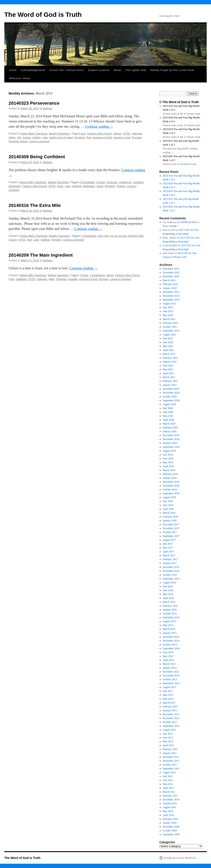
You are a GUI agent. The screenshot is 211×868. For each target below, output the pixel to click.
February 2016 (170, 606)
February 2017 (170, 559)
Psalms (121, 186)
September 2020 (171, 400)
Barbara (48, 108)
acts (83, 134)
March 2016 (169, 602)
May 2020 (168, 416)
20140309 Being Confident (37, 157)
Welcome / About (20, 78)
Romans (137, 138)
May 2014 (168, 656)
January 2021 (170, 385)
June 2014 (168, 652)
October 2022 (170, 327)
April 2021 (168, 373)
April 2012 (168, 745)
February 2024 (170, 284)
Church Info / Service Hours (67, 70)
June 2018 (168, 505)
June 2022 (168, 342)
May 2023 (168, 315)
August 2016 (169, 583)
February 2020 (170, 428)
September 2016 (171, 579)
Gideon (117, 134)
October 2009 (170, 831)
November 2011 (171, 761)
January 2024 (170, 288)
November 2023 (171, 296)
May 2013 (168, 699)
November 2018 (171, 486)
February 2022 (170, 358)
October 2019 (170, 443)
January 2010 (170, 823)
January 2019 (170, 478)
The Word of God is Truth (43, 15)
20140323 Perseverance (34, 103)
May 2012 (168, 741)
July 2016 (168, 586)
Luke (45, 138)
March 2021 (169, 377)
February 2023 (170, 323)
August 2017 (169, 540)
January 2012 (170, 753)
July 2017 (168, 544)
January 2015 (170, 633)
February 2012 (170, 749)
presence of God (103, 138)
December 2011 (171, 757)
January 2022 (170, 362)
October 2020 (170, 397)
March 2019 (169, 470)
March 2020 (169, 424)
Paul (89, 138)
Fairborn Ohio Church (99, 134)
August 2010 (169, 807)
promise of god (122, 138)
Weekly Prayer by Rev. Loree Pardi (172, 70)
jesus (60, 186)
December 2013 (171, 672)
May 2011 (168, 784)
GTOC (127, 134)
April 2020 (168, 420)
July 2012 (168, 734)
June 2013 (168, 695)
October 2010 (170, 803)
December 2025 (171, 269)
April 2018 (168, 509)
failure (110, 275)
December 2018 (171, 482)
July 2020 (168, 408)
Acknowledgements (33, 70)
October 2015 (170, 614)
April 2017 (168, 552)
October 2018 (170, 490)
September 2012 (171, 726)
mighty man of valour (61, 138)
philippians (89, 186)
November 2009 (171, 827)
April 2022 (168, 350)
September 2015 (171, 617)
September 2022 (171, 331)
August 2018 (169, 497)
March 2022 (169, 354)
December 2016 (171, 567)
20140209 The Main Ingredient (41, 255)
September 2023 (171, 300)
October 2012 (170, 722)
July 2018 (168, 501)
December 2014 (171, 637)
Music (118, 70)
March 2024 (169, 280)
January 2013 (170, 710)
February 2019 (170, 474)
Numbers (80, 138)
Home (13, 70)
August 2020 (169, 404)
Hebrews (137, 134)
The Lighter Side (136, 70)
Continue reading (99, 126)
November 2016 (171, 571)
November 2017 (171, 528)
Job (19, 138)
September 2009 (171, 834)
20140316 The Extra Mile (35, 205)
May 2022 (168, 346)
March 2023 (169, 319)
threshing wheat (18, 141)
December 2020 (171, 389)
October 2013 (170, 679)
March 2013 (169, 703)
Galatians (21, 279)
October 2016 (170, 575)
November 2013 (171, 676)
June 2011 (168, 780)
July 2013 (168, 691)
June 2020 (168, 412)
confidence (125, 182)
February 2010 (170, 819)
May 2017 (168, 548)
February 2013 (170, 707)
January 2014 (170, 668)
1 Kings (84, 275)
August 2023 (169, 304)
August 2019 (169, 451)
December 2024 (171, 276)
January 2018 (170, 521)
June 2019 (168, 459)
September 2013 (171, 683)
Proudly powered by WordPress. (180, 858)
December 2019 (171, 435)
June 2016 (168, 590)
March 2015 (169, 629)
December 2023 (171, 292)
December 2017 (171, 524)
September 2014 (171, 648)
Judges (36, 138)
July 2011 (168, 776)
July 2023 (168, 307)
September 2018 (171, 493)
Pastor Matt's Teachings (34, 134)
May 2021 (168, 369)
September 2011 (171, 769)
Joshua (27, 138)
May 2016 (168, 594)
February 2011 (170, 796)
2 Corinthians (87, 182)
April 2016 (168, 598)
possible (73, 279)
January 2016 (170, 610)
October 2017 (170, 532)
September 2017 (171, 536)
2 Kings (101, 182)
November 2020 (171, 393)
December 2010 (171, 800)
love (29, 240)
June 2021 (168, 366)
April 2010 (168, 815)
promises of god (88, 279)
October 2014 (170, 645)
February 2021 (170, 381)
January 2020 (170, 431)
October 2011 (170, 765)
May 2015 (168, 625)
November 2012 (171, 718)
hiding (12, 138)
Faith (12, 279)
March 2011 (169, 792)
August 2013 (169, 687)
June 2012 (168, 738)
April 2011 (168, 788)
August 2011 (169, 772)
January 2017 (170, 563)
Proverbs (110, 186)
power (100, 186)
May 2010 (168, 811)
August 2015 (169, 621)
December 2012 (171, 714)
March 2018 (169, 513)
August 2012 (169, 730)
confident (138, 182)
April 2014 (168, 660)
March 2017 (169, 555)
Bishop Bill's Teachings (33, 182)
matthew (77, 186)
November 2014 (171, 641)
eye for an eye (118, 236)
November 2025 (171, 273)
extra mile (103, 236)
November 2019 (171, 439)
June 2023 (168, 311)
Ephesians (15, 186)
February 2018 (170, 517)
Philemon (61, 279)
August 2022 (169, 335)
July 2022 (168, 338)
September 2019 (171, 447)
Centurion (112, 182)
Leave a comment (39, 141)
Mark (52, 279)
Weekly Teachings (59, 134)
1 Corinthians (88, 236)
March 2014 (169, 664)
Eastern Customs (99, 70)
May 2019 (168, 462)
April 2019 (168, 466)
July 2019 (168, 455)
